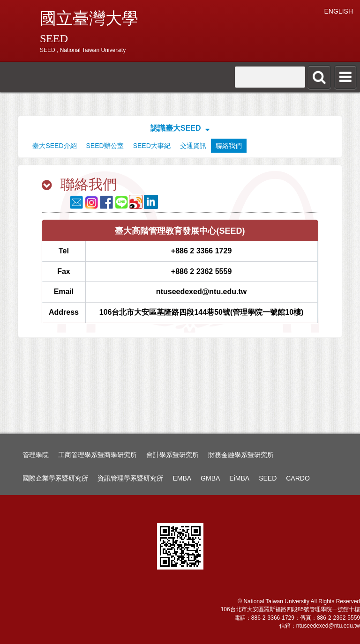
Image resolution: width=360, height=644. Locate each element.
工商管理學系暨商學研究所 (97, 455)
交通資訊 (193, 146)
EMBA (182, 478)
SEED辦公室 (105, 146)
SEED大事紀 (152, 146)
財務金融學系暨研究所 (241, 455)
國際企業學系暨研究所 (55, 478)
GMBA (210, 478)
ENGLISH (339, 11)
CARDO (298, 478)
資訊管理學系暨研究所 (130, 478)
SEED (268, 478)
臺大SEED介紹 (54, 146)
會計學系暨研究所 (172, 455)
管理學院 (36, 455)
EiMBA (239, 478)
